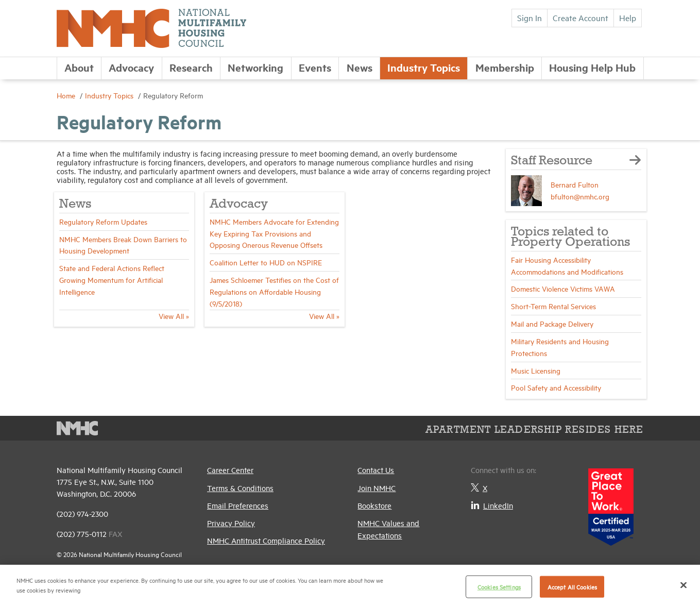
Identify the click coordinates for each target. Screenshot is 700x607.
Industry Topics (424, 67)
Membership (505, 67)
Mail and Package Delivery (552, 323)
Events (315, 67)
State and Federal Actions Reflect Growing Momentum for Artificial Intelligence (112, 280)
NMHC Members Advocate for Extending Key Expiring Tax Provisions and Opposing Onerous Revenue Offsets (274, 233)
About (79, 67)
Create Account (581, 18)
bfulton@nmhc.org (580, 196)
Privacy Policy (231, 523)
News (360, 67)
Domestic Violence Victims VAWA (563, 288)
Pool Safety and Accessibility (556, 387)
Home (67, 95)
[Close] (684, 585)
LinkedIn (492, 505)
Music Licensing (536, 370)
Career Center (230, 470)
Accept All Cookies (572, 587)
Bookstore (374, 505)
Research (191, 67)
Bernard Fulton (575, 184)
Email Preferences (238, 505)
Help (628, 18)
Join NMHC (377, 488)
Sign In (530, 18)
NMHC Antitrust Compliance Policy (266, 540)
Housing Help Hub (592, 67)
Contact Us (376, 470)
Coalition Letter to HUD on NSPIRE (266, 262)
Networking (255, 67)
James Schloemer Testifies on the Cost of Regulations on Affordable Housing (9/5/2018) (274, 291)
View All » (174, 316)
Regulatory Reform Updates (103, 221)
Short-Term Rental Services (553, 306)
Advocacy (131, 67)
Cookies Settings (499, 587)
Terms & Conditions (240, 488)
